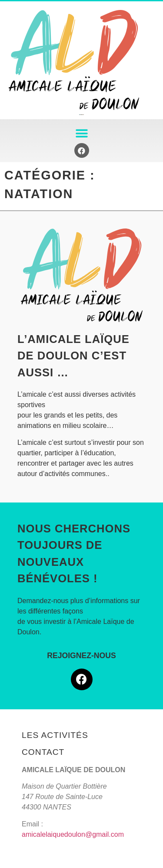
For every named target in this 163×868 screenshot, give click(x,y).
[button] (81, 133)
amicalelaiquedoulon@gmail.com (73, 834)
